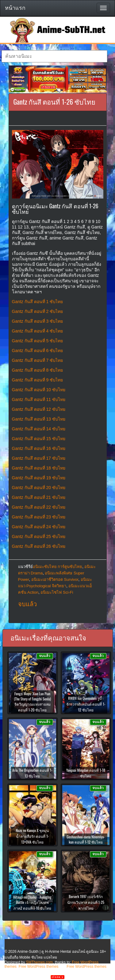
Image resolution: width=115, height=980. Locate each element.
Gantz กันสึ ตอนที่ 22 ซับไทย (39, 507)
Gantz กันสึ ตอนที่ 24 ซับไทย (39, 527)
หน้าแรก (15, 8)
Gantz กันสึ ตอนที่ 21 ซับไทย (39, 497)
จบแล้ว (27, 604)
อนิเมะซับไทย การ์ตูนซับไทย (58, 567)
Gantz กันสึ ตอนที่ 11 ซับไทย (39, 399)
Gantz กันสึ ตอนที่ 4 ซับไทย (38, 331)
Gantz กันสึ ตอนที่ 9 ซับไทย (38, 380)
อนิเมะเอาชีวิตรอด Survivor (55, 579)
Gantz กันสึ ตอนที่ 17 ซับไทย (39, 458)
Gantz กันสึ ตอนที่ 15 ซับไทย (39, 439)
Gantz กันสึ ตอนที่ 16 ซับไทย (39, 448)
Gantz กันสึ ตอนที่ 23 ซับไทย (39, 517)
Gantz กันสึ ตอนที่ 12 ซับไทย (39, 409)
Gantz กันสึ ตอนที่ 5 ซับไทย (38, 341)
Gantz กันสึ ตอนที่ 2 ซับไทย (38, 311)
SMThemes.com (39, 962)
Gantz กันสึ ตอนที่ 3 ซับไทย (38, 321)
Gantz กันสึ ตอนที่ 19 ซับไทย (39, 478)
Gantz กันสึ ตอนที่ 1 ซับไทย (38, 302)
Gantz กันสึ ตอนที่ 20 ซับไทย (39, 488)
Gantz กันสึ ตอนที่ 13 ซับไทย (39, 419)
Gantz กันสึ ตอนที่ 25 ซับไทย (39, 536)
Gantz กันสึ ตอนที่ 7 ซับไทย (38, 360)
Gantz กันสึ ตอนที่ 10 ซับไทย (39, 390)
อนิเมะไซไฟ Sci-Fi (57, 592)
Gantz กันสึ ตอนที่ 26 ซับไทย (39, 546)
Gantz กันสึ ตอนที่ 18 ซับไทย (39, 468)
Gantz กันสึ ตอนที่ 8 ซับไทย (38, 370)
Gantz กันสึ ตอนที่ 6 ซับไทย (38, 351)
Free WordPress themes (39, 967)
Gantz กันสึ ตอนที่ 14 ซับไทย (39, 429)
